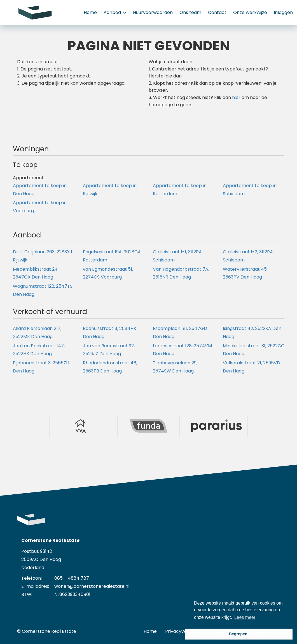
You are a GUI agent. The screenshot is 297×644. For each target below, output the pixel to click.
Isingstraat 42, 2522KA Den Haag (252, 332)
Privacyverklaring (184, 631)
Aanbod (115, 12)
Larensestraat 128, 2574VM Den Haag (182, 350)
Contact (217, 12)
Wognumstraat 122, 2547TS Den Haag (43, 290)
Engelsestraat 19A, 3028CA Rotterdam (112, 256)
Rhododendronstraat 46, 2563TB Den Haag (110, 367)
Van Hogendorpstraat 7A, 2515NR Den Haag (181, 273)
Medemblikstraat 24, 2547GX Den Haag (36, 273)
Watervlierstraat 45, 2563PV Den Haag (245, 273)
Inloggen (283, 12)
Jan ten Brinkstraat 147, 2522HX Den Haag (39, 350)
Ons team (190, 12)
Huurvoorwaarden (153, 12)
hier (236, 97)
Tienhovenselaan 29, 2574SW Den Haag (175, 367)
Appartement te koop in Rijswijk (110, 190)
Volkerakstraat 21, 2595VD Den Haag (252, 367)
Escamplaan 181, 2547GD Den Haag (180, 332)
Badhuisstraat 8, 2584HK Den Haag (110, 332)
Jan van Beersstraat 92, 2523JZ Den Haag (109, 350)
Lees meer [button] (245, 617)
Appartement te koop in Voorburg (40, 207)
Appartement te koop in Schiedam (250, 190)
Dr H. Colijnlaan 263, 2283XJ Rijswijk (43, 256)
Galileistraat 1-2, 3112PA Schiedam (248, 256)
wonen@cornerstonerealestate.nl (92, 586)
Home (90, 12)
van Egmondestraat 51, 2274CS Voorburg (108, 273)
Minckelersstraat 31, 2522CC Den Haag (254, 350)
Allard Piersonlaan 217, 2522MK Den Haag (37, 332)
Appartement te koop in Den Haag (40, 190)
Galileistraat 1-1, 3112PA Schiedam (177, 256)
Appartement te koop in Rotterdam (180, 190)
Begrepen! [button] (239, 634)
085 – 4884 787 (72, 578)
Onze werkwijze (250, 12)
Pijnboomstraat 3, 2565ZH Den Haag (41, 367)
